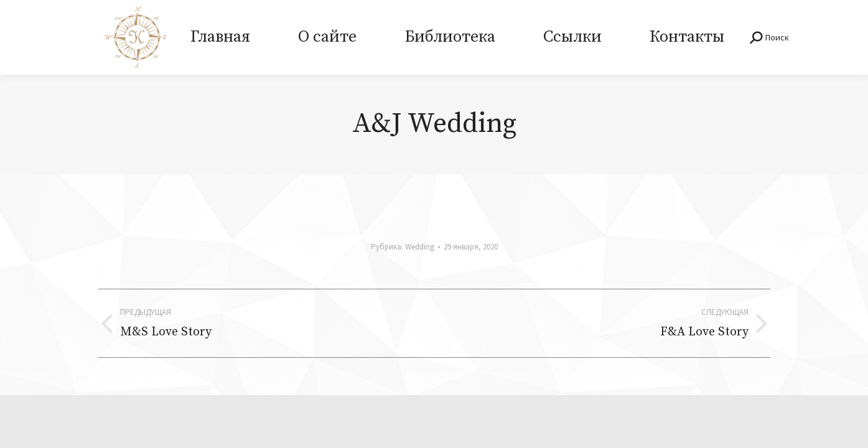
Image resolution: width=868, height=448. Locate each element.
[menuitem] (221, 37)
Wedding (420, 247)
